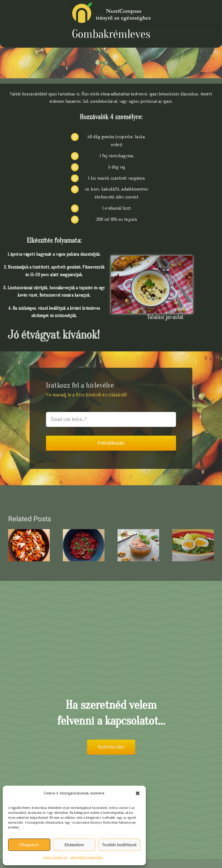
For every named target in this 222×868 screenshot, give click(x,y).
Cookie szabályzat (55, 857)
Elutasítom (74, 845)
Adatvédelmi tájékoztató (87, 857)
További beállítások (119, 845)
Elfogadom (29, 845)
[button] (138, 793)
